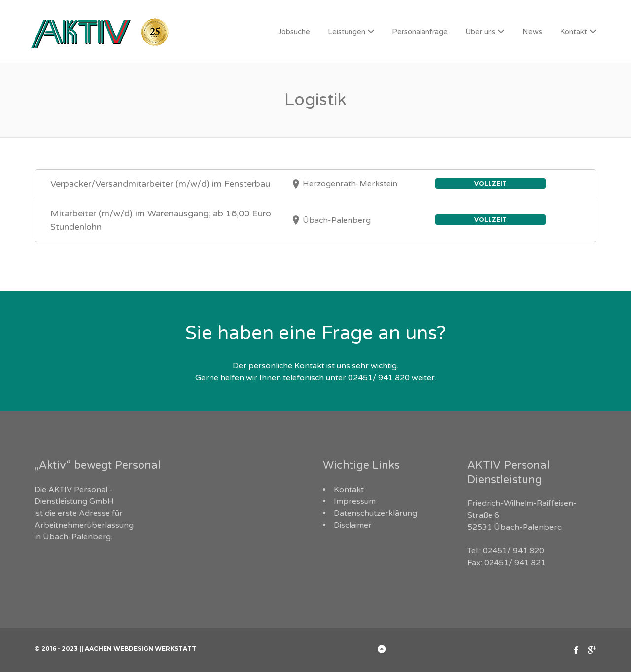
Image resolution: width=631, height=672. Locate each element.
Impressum (355, 501)
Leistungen (347, 32)
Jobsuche (294, 32)
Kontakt (574, 32)
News (532, 32)
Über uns (480, 32)
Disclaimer (353, 525)
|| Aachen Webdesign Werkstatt (138, 649)
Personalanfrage (420, 32)
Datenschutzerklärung (375, 513)
